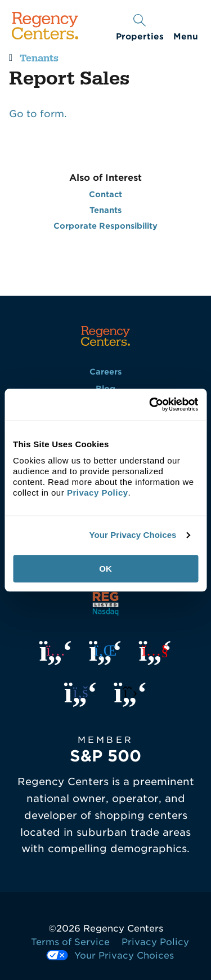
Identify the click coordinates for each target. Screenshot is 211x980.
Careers (105, 372)
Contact (105, 194)
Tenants (39, 58)
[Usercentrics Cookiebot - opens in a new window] (150, 404)
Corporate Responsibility (105, 226)
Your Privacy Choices (133, 535)
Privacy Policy (155, 942)
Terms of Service (70, 942)
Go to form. (38, 114)
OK (105, 569)
